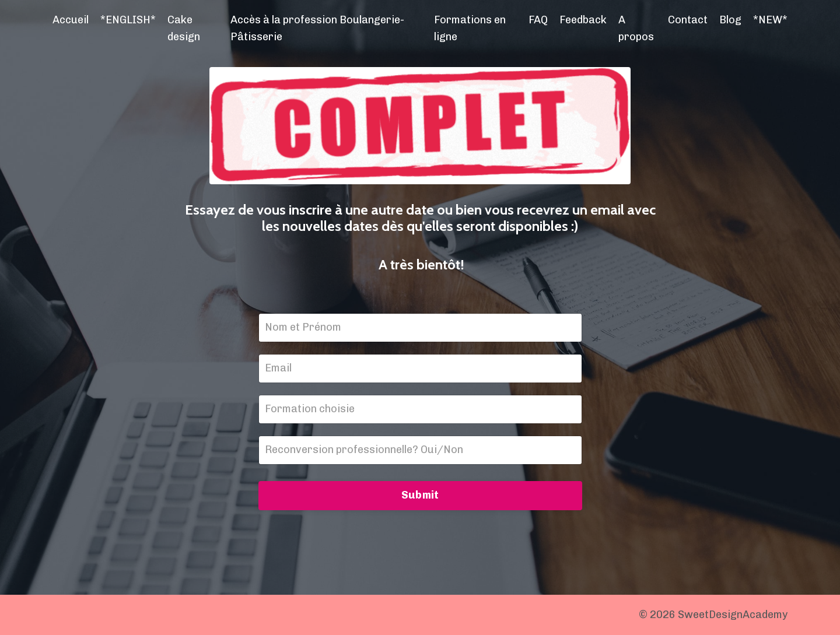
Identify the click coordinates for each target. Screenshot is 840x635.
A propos (636, 28)
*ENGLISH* (128, 20)
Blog (730, 20)
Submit (420, 495)
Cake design (184, 28)
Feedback (583, 20)
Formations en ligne (470, 28)
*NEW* (770, 20)
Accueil (71, 20)
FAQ (538, 20)
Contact (688, 20)
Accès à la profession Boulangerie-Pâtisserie (317, 28)
